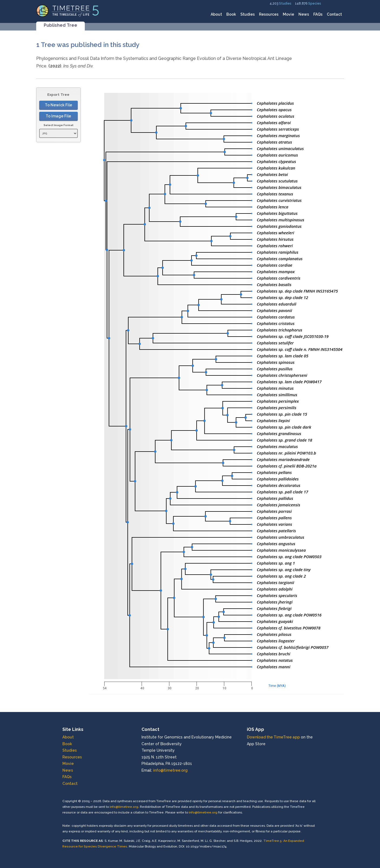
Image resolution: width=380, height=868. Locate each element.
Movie (288, 14)
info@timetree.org (170, 770)
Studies (285, 4)
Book (231, 14)
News (304, 14)
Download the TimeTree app (273, 737)
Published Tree (60, 25)
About (216, 14)
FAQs (318, 14)
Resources (269, 14)
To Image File (58, 116)
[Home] (68, 10)
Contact (334, 14)
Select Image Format (58, 125)
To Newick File (58, 105)
